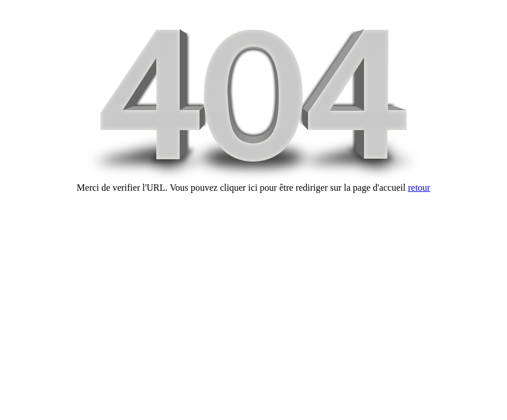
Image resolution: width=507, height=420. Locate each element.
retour (419, 188)
